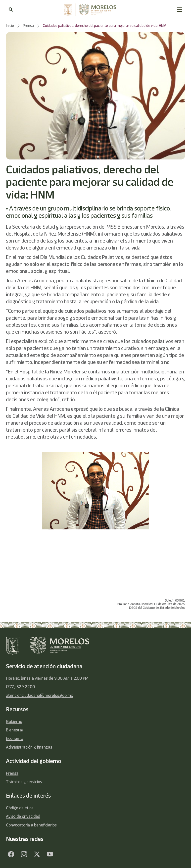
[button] (179, 10)
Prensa (12, 773)
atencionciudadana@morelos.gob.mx (39, 695)
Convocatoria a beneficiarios (31, 825)
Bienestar (15, 730)
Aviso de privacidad (23, 816)
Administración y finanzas (29, 747)
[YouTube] (50, 854)
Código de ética (20, 808)
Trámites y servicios (24, 782)
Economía (15, 738)
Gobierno (14, 721)
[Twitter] (37, 854)
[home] (95, 10)
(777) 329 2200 (20, 687)
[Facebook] (11, 854)
